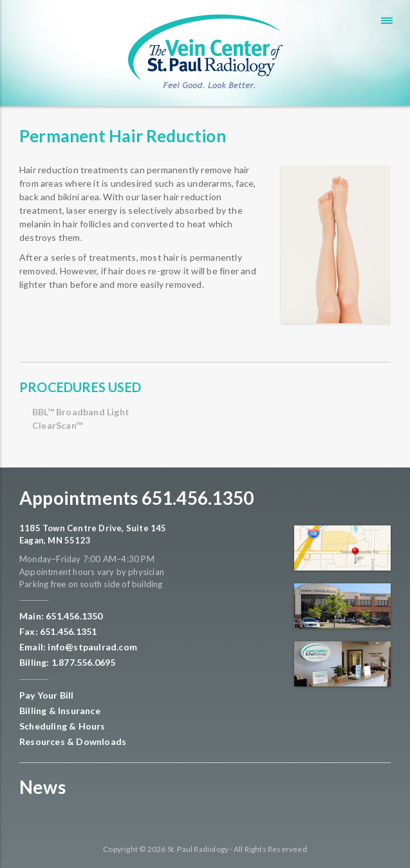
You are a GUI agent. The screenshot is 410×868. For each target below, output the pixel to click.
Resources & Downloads (73, 741)
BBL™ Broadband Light (81, 412)
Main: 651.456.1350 (61, 616)
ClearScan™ (57, 425)
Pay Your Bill (47, 695)
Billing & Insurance (60, 711)
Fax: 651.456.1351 (58, 631)
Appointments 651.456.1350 (136, 498)
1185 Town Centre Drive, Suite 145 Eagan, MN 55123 (93, 534)
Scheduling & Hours (62, 726)
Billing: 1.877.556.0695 (68, 662)
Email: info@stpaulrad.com (78, 647)
